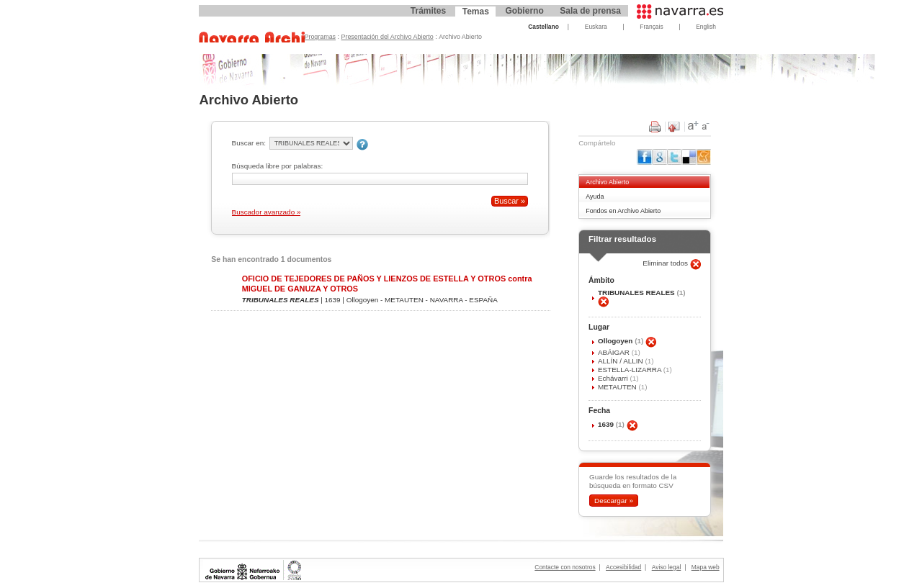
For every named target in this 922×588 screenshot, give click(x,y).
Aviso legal (667, 567)
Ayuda (595, 196)
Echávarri (614, 378)
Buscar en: (249, 143)
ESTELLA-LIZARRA (631, 370)
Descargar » (614, 501)
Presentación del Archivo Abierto (388, 37)
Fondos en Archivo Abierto (623, 211)
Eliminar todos (666, 263)
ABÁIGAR (615, 352)
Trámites (428, 11)
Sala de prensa (590, 11)
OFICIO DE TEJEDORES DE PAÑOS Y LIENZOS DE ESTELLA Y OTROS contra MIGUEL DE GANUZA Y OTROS (387, 283)
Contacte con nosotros (565, 567)
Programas (321, 37)
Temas (476, 12)
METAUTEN (618, 387)
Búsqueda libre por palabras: (278, 166)
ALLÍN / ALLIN (622, 361)
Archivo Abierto (607, 182)
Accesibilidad (623, 567)
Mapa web (706, 567)
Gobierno (524, 11)
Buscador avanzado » (267, 212)
